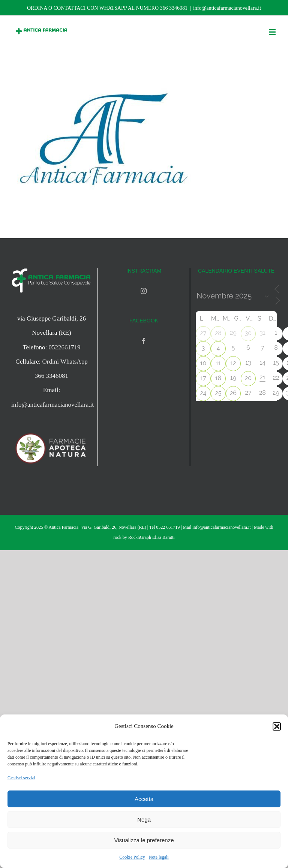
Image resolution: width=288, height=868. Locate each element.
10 (203, 363)
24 (203, 393)
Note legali (159, 857)
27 (203, 333)
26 (233, 393)
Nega (144, 820)
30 (248, 333)
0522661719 (65, 347)
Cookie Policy (132, 857)
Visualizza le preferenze (144, 840)
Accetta (144, 799)
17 (203, 378)
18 (218, 378)
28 (218, 333)
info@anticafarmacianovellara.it (227, 8)
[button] (277, 726)
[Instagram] (144, 291)
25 (218, 393)
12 (233, 363)
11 (218, 363)
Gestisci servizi (21, 778)
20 (248, 378)
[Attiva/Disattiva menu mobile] (273, 32)
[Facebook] (144, 341)
